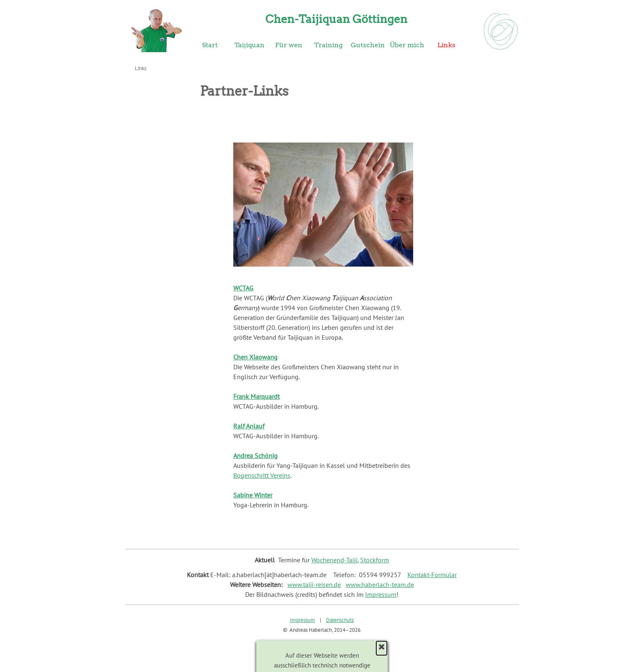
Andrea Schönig (255, 456)
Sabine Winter (253, 495)
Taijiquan (250, 45)
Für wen (289, 45)
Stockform (375, 560)
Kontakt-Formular (432, 575)
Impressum (381, 594)
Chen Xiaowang (255, 357)
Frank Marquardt (256, 396)
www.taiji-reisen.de (314, 585)
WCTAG (243, 288)
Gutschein (368, 45)
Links (446, 45)
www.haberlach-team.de (380, 585)
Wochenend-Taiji (334, 560)
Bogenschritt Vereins (262, 475)
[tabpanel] (323, 396)
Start (210, 45)
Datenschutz (340, 620)
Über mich (407, 45)
